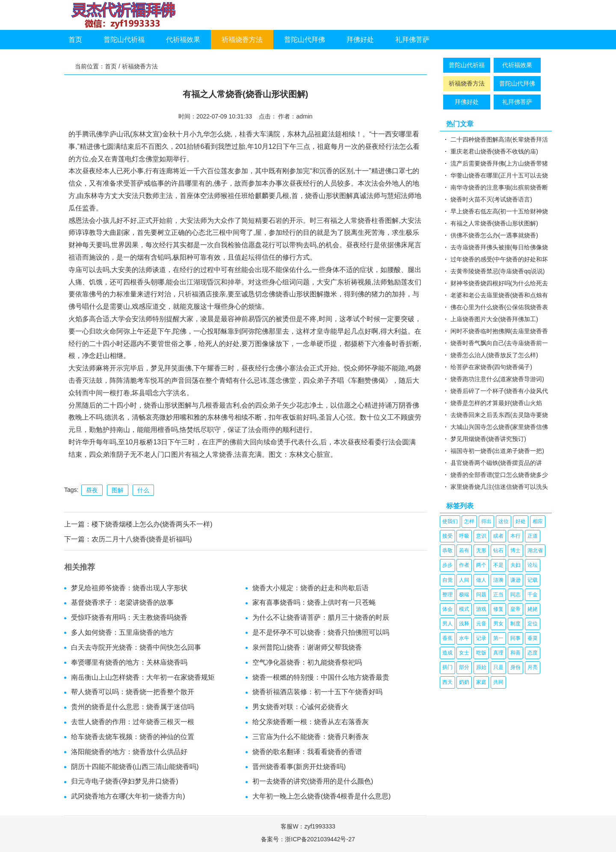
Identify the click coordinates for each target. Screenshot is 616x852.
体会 (447, 609)
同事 (515, 638)
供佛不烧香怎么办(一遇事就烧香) (494, 235)
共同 (498, 682)
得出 (486, 521)
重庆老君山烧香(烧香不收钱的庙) (494, 151)
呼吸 (464, 536)
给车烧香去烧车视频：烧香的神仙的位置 (133, 737)
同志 (515, 595)
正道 (533, 536)
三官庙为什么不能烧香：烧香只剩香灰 (311, 737)
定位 (533, 624)
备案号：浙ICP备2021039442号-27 (308, 839)
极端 (464, 595)
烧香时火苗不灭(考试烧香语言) (491, 199)
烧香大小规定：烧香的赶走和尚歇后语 (311, 588)
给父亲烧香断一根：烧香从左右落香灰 (311, 722)
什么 (143, 490)
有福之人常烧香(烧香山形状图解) (494, 223)
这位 (503, 521)
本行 (515, 536)
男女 (498, 624)
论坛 (533, 565)
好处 (521, 521)
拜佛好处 (360, 40)
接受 (447, 536)
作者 (464, 565)
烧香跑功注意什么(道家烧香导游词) (497, 379)
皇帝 (515, 609)
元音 (481, 624)
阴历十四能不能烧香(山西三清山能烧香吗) (135, 767)
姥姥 (533, 609)
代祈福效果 (183, 40)
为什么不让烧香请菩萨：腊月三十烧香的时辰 (321, 617)
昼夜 (92, 490)
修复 (498, 609)
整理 (447, 595)
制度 (515, 624)
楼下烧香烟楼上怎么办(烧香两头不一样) (152, 524)
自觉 (447, 580)
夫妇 (515, 565)
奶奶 (464, 682)
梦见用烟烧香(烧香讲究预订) (488, 439)
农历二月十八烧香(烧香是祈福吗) (142, 539)
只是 (498, 667)
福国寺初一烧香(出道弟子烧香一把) (497, 451)
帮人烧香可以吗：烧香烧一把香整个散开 (133, 692)
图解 (118, 490)
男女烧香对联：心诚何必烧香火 (300, 707)
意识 (481, 536)
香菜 (533, 638)
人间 (464, 580)
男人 (447, 624)
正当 (498, 595)
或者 (498, 536)
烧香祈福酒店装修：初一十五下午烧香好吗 (317, 692)
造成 (447, 653)
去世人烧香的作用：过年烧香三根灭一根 (133, 722)
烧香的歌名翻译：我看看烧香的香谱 (307, 752)
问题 (481, 595)
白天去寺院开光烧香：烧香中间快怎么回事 (136, 647)
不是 (498, 565)
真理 (498, 653)
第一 (498, 638)
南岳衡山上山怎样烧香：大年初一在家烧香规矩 (143, 677)
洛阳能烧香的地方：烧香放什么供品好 (129, 752)
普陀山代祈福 (124, 40)
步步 (447, 565)
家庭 (481, 682)
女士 (464, 653)
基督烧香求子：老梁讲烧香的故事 (122, 602)
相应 (538, 521)
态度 (533, 653)
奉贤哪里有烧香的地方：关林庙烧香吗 (129, 662)
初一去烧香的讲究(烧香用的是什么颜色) (313, 781)
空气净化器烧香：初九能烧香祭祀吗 (307, 662)
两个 (481, 565)
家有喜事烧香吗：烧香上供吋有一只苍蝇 (314, 602)
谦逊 (515, 580)
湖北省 (535, 550)
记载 (533, 580)
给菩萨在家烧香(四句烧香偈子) (491, 367)
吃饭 (481, 653)
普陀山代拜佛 (305, 40)
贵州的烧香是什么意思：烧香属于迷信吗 (133, 707)
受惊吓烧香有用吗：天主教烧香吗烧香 (129, 617)
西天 (447, 682)
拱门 (447, 667)
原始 (481, 667)
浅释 (464, 624)
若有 (464, 550)
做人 (481, 580)
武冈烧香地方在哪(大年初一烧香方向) (128, 796)
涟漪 (498, 580)
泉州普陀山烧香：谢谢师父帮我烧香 (307, 647)
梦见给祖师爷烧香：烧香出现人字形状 (129, 588)
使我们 (450, 521)
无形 (481, 550)
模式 (464, 609)
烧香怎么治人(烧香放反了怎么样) (494, 355)
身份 (515, 667)
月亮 (533, 667)
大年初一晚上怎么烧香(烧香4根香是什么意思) (322, 796)
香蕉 (447, 638)
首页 (75, 40)
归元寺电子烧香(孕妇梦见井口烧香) (125, 781)
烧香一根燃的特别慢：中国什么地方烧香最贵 (321, 677)
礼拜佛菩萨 (412, 40)
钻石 (498, 550)
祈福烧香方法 (242, 40)
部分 (464, 667)
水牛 (464, 638)
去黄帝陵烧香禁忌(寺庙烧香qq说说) (498, 271)
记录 (481, 638)
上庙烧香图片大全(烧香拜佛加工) (494, 319)
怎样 (469, 521)
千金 (533, 595)
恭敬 (447, 550)
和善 (515, 653)
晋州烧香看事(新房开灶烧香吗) (299, 767)
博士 (515, 550)
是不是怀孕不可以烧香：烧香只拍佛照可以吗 (321, 632)
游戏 (481, 609)
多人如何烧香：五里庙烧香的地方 (122, 632)
